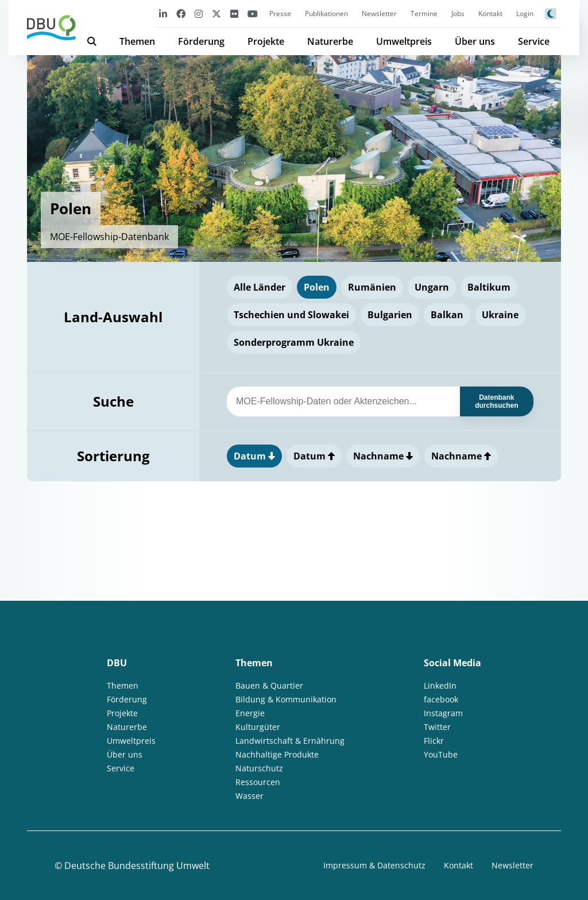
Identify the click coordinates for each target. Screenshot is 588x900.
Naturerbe (330, 41)
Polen (317, 287)
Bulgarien (390, 315)
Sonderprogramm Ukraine (294, 342)
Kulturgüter (258, 727)
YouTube (441, 754)
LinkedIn (440, 685)
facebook (441, 699)
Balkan (447, 315)
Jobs (458, 13)
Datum (254, 456)
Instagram (443, 713)
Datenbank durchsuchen (496, 401)
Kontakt (490, 13)
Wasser (249, 796)
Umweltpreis (404, 41)
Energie (250, 713)
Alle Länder (260, 287)
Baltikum (489, 287)
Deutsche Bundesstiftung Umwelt (137, 866)
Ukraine (500, 315)
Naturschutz (259, 768)
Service (534, 41)
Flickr (434, 741)
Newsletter (379, 13)
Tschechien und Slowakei (291, 315)
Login (525, 13)
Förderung (201, 41)
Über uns (475, 41)
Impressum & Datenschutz (374, 865)
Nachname (383, 456)
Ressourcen (258, 782)
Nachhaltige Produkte (277, 754)
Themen (137, 41)
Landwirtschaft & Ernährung (290, 741)
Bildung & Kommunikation (286, 699)
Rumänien (372, 287)
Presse (280, 13)
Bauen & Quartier (269, 685)
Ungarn (432, 287)
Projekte (266, 41)
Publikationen (326, 13)
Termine (424, 13)
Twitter (437, 727)
